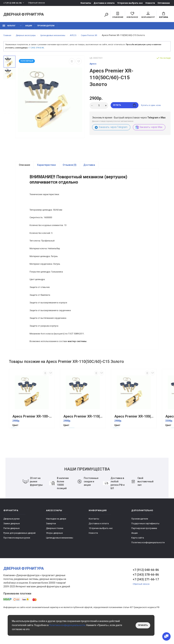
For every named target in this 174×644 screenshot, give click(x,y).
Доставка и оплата (104, 3)
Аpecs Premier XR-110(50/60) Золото (84, 438)
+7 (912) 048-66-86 (13, 3)
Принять (142, 625)
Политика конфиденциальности (148, 564)
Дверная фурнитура (24, 15)
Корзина (164, 15)
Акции (29, 28)
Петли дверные (11, 550)
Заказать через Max (149, 129)
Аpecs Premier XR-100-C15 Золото (33, 438)
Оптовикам (164, 3)
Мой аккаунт (148, 15)
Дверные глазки (55, 550)
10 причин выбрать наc (130, 3)
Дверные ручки (11, 541)
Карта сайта (138, 560)
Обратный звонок (38, 3)
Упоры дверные (54, 555)
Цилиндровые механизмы (60, 560)
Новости (150, 3)
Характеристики (46, 167)
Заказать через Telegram (111, 129)
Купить (124, 107)
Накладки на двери (56, 541)
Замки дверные (12, 545)
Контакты (86, 3)
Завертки (51, 545)
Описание (24, 167)
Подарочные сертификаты (145, 545)
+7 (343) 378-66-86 (36, 50)
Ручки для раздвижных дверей (19, 555)
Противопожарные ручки (17, 560)
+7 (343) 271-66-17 (146, 601)
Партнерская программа (144, 550)
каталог (9, 28)
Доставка (89, 167)
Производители (46, 28)
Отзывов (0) (70, 167)
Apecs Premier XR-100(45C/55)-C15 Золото (135, 438)
